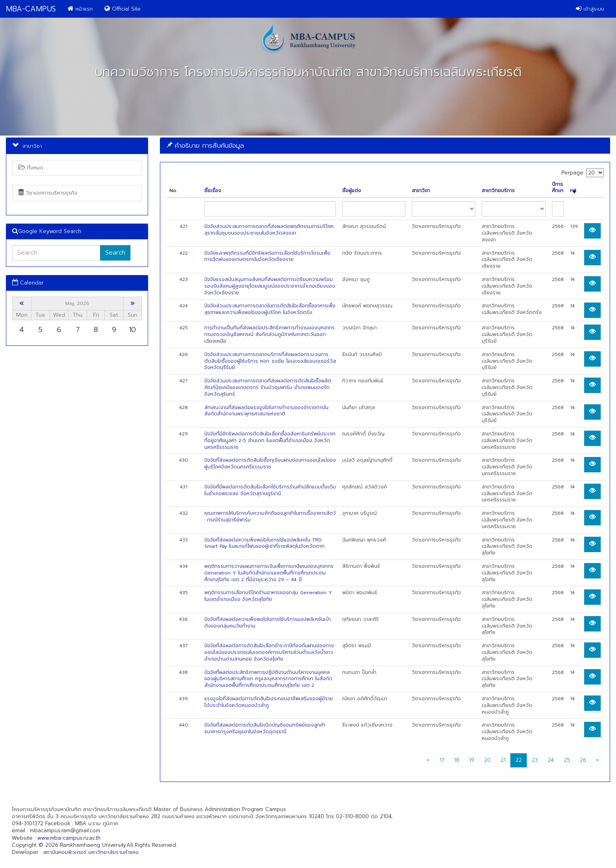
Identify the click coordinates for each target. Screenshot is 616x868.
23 (535, 760)
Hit (573, 191)
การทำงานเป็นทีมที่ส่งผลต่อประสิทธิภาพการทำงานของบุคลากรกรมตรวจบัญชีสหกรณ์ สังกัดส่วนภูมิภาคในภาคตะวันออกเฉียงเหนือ (269, 334)
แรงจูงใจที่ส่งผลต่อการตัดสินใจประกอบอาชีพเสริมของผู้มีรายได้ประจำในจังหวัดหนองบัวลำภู (269, 702)
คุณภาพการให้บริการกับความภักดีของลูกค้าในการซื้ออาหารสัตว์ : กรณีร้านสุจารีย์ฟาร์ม (270, 517)
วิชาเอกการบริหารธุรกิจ (48, 193)
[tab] (385, 146)
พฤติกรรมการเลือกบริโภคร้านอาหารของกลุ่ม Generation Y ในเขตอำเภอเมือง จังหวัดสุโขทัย (268, 596)
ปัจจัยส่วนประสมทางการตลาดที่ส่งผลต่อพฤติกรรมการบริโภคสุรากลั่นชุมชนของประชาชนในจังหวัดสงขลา (269, 230)
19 (472, 760)
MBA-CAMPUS (31, 9)
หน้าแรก (80, 9)
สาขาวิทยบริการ (498, 191)
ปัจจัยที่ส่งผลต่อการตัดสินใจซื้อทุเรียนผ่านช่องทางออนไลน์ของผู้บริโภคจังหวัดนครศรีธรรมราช (270, 463)
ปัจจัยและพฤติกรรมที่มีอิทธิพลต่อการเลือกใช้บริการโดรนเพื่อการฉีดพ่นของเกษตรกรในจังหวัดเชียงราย (267, 256)
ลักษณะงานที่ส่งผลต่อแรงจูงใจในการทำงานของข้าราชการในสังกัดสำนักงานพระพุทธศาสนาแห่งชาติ (266, 411)
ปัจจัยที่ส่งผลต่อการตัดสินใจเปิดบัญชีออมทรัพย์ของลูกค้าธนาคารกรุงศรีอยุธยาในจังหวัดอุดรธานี (265, 728)
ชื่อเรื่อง (213, 191)
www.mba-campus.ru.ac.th (69, 838)
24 (551, 760)
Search (115, 253)
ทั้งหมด (31, 168)
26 (583, 760)
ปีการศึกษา (558, 188)
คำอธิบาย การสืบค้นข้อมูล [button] (205, 145)
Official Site (123, 9)
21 (503, 760)
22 (519, 760)
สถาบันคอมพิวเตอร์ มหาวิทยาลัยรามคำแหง (91, 852)
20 (487, 760)
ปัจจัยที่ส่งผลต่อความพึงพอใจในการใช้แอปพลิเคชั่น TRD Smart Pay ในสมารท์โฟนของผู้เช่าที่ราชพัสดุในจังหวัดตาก (264, 543)
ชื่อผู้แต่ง (352, 191)
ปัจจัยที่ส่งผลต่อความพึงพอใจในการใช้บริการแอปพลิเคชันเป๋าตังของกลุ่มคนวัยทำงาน (268, 623)
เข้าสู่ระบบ (590, 9)
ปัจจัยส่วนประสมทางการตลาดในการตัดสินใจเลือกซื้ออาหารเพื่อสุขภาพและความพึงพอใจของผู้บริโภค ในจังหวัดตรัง (270, 309)
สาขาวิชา (421, 191)
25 (567, 760)
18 (457, 760)
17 (442, 760)
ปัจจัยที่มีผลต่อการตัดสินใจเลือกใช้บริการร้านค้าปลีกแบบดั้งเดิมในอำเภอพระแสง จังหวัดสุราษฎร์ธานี (270, 490)
